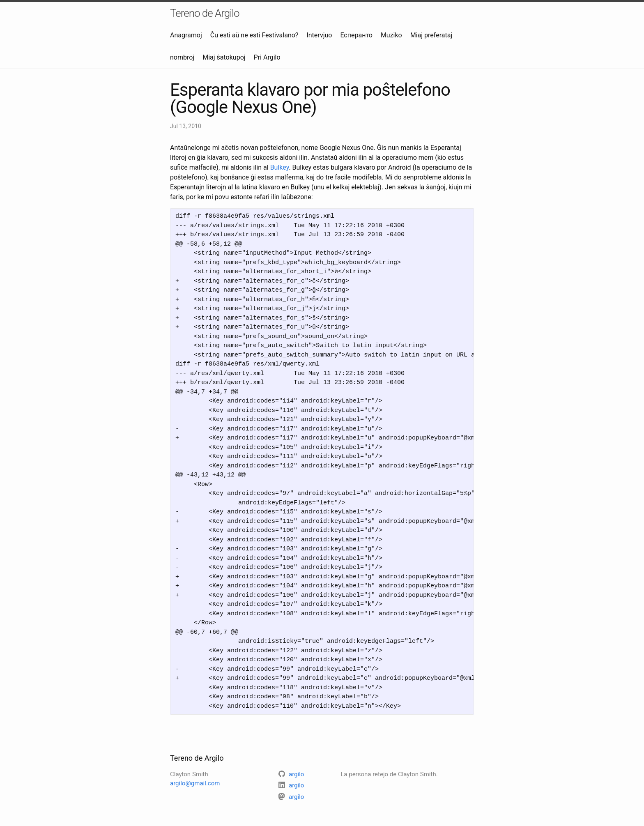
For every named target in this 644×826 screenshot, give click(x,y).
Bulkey (280, 167)
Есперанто (356, 35)
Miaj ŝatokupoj (224, 57)
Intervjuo (319, 35)
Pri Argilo (267, 57)
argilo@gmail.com (195, 783)
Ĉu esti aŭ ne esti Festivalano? (254, 35)
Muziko (391, 35)
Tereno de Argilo (205, 13)
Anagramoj (186, 35)
